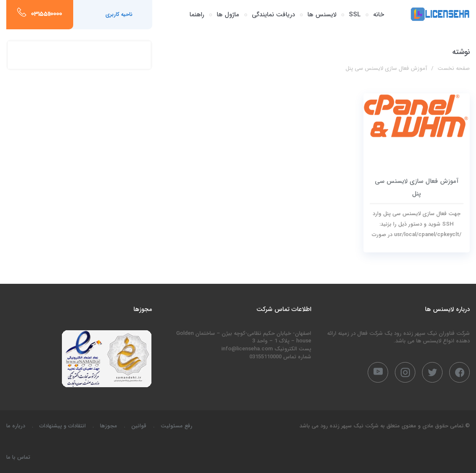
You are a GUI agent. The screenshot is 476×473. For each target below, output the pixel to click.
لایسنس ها (322, 15)
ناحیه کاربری (119, 14)
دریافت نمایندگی (273, 15)
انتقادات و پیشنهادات (63, 426)
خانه (379, 15)
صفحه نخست (454, 68)
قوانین (139, 426)
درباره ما (16, 426)
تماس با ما (18, 457)
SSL (355, 15)
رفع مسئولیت (177, 426)
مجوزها (109, 426)
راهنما (197, 15)
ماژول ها (228, 15)
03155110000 (46, 15)
